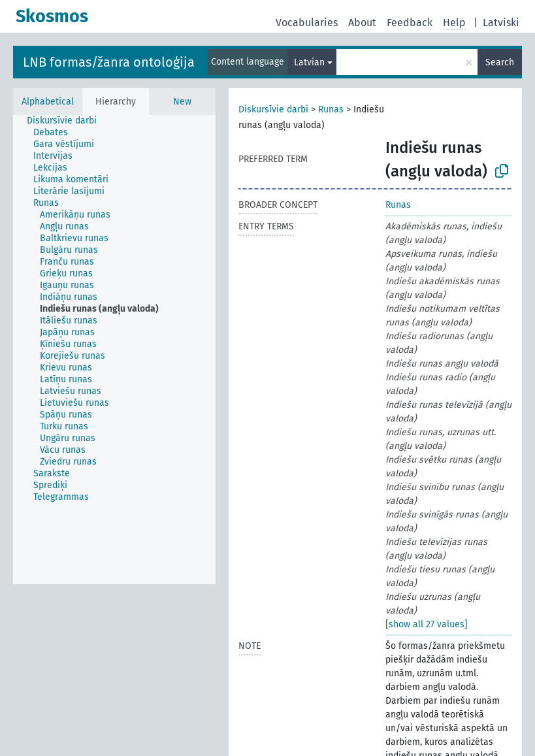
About (362, 23)
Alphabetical (48, 102)
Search (500, 62)
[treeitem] (67, 121)
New (182, 102)
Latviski (501, 23)
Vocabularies (307, 23)
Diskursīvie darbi (273, 109)
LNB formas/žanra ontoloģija (109, 62)
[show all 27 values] (427, 624)
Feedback (410, 23)
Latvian (309, 62)
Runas (331, 109)
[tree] (114, 350)
